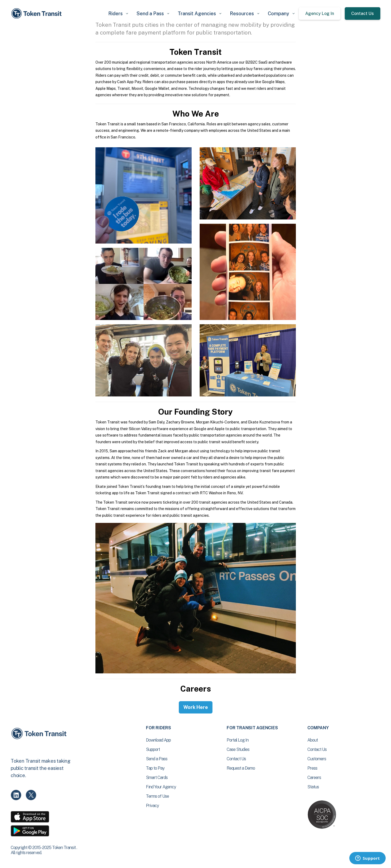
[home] (37, 13)
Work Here (196, 707)
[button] (118, 13)
